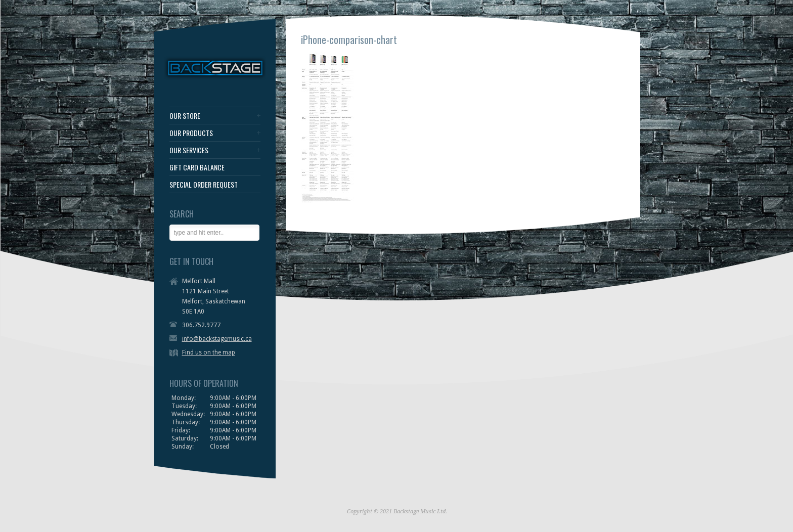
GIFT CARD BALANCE (197, 167)
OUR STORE (185, 116)
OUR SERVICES (189, 150)
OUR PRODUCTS (191, 133)
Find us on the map (209, 352)
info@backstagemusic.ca (217, 339)
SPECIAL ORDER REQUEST (204, 185)
